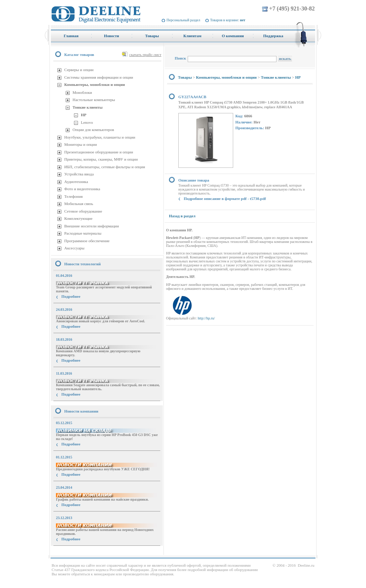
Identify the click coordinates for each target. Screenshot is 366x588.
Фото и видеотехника (82, 189)
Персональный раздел (183, 20)
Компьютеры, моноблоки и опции (95, 84)
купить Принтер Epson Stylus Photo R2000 (83, 552)
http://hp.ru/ (206, 318)
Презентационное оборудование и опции (99, 152)
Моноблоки (82, 92)
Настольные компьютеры (94, 100)
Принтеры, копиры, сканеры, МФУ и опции (101, 159)
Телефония (73, 196)
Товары (185, 77)
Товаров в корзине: (228, 20)
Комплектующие (78, 218)
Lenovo (87, 122)
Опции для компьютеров (93, 130)
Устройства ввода (79, 174)
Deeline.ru (306, 565)
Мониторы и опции (80, 144)
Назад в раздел (182, 216)
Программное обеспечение (87, 241)
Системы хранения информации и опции (99, 77)
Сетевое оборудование (83, 211)
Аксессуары (74, 248)
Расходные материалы (83, 233)
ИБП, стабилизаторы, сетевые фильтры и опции (105, 167)
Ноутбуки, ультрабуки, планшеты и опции (100, 137)
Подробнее (71, 296)
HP (84, 115)
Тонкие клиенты (88, 107)
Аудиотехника (76, 182)
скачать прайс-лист (145, 55)
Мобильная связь (79, 204)
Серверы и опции (79, 70)
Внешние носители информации (91, 226)
